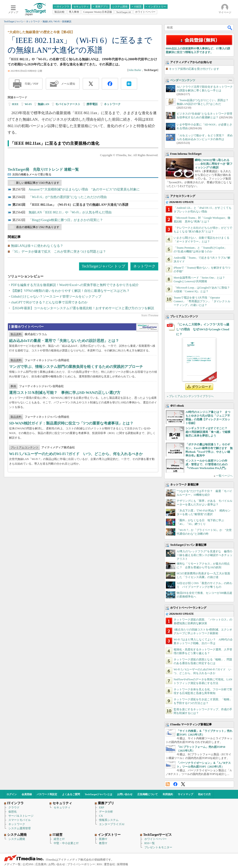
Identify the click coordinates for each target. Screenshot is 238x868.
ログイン (12, 794)
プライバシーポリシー (81, 864)
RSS (168, 784)
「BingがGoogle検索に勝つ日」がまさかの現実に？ (66, 220)
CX (101, 816)
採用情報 (122, 864)
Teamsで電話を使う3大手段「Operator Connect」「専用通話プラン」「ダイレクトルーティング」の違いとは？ (202, 301)
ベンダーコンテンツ (183, 80)
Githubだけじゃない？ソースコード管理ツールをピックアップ (56, 297)
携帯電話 (92, 104)
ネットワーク (112, 104)
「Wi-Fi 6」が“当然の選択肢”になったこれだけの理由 (68, 197)
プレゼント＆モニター (158, 847)
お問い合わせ (125, 794)
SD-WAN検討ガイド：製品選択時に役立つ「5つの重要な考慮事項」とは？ (71, 423)
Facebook (175, 784)
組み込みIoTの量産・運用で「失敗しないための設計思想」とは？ (64, 341)
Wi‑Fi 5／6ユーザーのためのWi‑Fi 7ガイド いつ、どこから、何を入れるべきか (76, 454)
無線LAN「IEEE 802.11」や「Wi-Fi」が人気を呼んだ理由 (70, 212)
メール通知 (68, 84)
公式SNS (28, 864)
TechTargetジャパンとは (99, 794)
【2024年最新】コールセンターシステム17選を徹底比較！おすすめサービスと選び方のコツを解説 (83, 308)
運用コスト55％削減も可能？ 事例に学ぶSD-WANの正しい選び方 (65, 393)
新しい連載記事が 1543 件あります (38, 183)
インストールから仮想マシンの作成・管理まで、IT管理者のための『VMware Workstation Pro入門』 (207, 464)
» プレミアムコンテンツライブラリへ (190, 396)
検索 (230, 28)
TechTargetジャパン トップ (104, 266)
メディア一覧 (12, 864)
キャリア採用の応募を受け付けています (194, 69)
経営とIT (59, 839)
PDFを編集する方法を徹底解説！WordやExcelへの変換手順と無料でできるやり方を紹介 (75, 285)
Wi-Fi (28, 104)
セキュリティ (62, 807)
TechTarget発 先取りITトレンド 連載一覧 (43, 169)
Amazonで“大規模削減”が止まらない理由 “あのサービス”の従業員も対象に (84, 189)
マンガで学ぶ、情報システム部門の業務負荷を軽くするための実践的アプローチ (76, 367)
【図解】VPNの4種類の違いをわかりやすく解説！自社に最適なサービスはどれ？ (70, 291)
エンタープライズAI (112, 824)
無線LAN (43, 104)
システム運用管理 (20, 828)
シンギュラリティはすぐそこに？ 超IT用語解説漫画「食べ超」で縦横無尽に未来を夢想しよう (208, 432)
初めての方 (204, 794)
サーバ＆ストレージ (21, 816)
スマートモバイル (20, 820)
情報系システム (109, 820)
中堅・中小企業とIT (66, 843)
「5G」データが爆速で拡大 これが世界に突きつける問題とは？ (58, 252)
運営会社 (109, 864)
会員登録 (27, 794)
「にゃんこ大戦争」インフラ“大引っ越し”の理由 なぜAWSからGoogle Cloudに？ (203, 329)
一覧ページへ (224, 476)
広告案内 (41, 864)
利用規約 (168, 794)
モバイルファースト (68, 104)
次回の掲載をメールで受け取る (32, 174)
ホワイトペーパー (155, 839)
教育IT (103, 843)
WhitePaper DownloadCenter (147, 328)
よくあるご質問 (71, 794)
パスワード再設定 (47, 794)
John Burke (135, 70)
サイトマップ (185, 794)
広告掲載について (148, 794)
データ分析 (106, 812)
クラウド (14, 807)
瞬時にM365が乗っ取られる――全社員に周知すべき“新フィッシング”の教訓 (214, 164)
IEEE (15, 104)
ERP (102, 807)
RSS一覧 (150, 843)
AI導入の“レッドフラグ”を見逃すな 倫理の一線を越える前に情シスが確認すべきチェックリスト (205, 555)
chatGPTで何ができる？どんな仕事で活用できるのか (49, 302)
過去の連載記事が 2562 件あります (38, 227)
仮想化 (13, 812)
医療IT (103, 839)
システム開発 (17, 839)
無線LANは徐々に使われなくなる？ (37, 246)
